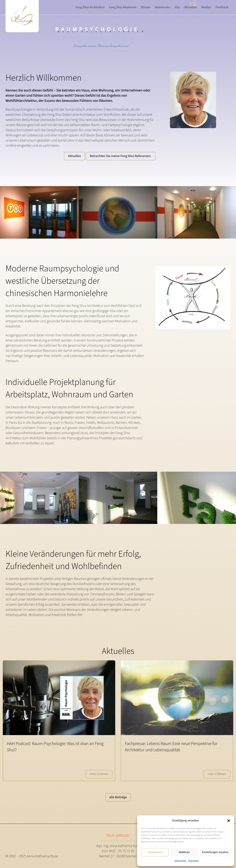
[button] (229, 821)
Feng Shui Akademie (123, 7)
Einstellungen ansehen (215, 852)
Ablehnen (184, 852)
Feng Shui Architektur (90, 7)
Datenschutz (180, 861)
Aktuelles (190, 7)
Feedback (222, 7)
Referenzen (162, 7)
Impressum (193, 861)
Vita (177, 7)
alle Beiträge (118, 797)
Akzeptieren (155, 852)
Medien (206, 7)
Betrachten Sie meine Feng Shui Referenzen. (121, 156)
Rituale (146, 7)
